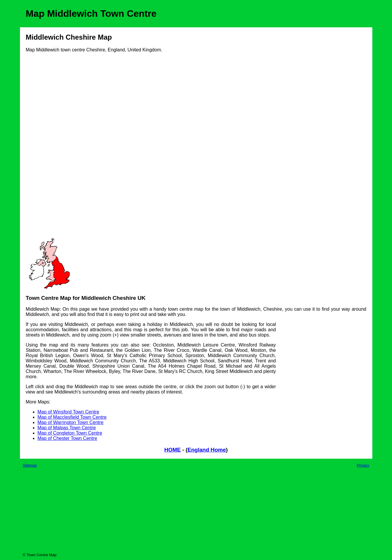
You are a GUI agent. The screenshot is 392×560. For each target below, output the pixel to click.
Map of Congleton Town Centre (70, 433)
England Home (207, 450)
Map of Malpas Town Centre (67, 428)
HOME (172, 450)
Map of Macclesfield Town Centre (72, 417)
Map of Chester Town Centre (67, 438)
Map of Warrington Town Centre (71, 422)
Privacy (363, 465)
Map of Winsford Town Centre (68, 412)
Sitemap (30, 465)
